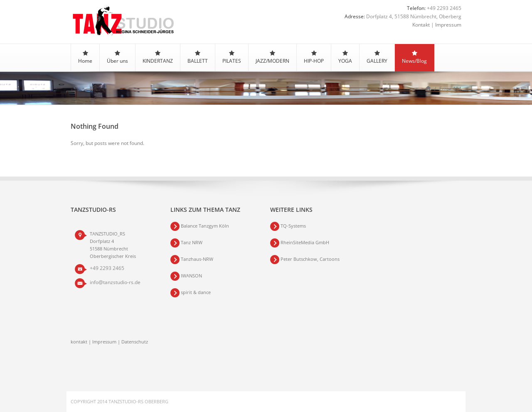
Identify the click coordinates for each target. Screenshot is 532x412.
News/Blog (414, 57)
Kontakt (421, 25)
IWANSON (191, 276)
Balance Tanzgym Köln (205, 226)
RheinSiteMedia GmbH (304, 242)
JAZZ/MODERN (272, 57)
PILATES (232, 57)
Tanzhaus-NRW (197, 259)
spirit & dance (196, 292)
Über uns (117, 57)
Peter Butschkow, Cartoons (310, 259)
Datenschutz (135, 342)
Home (85, 57)
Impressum (448, 25)
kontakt (79, 342)
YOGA (345, 57)
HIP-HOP (314, 57)
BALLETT (198, 57)
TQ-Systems (293, 226)
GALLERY (377, 57)
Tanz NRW (192, 242)
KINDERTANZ (158, 57)
